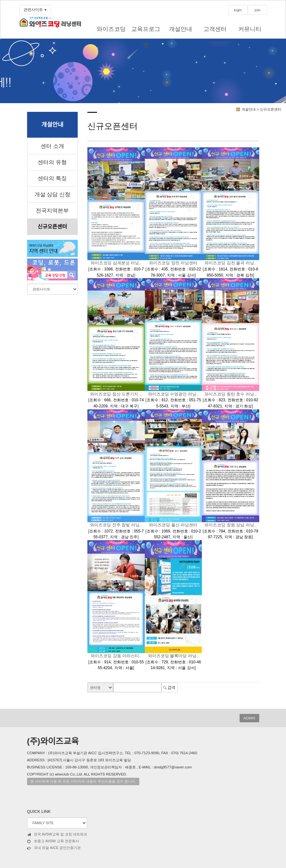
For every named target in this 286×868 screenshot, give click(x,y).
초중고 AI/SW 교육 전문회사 (53, 841)
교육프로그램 (146, 33)
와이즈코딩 (111, 29)
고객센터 (215, 29)
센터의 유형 (52, 162)
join (258, 10)
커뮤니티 (250, 29)
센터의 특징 (52, 178)
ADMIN (249, 718)
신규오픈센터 (52, 227)
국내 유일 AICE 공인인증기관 (54, 848)
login (238, 10)
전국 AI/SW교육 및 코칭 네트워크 (57, 834)
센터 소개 (52, 146)
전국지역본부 (52, 211)
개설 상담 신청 (52, 195)
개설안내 (181, 29)
